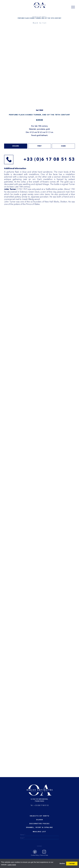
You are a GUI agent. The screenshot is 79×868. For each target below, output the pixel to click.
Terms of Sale (44, 855)
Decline (62, 863)
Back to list (40, 23)
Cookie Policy (35, 855)
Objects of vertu (39, 816)
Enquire (16, 146)
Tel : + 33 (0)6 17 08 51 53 (40, 805)
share (63, 146)
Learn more (12, 865)
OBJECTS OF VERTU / (39, 17)
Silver (40, 820)
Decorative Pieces (39, 824)
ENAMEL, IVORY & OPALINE (39, 827)
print (39, 146)
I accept (72, 863)
